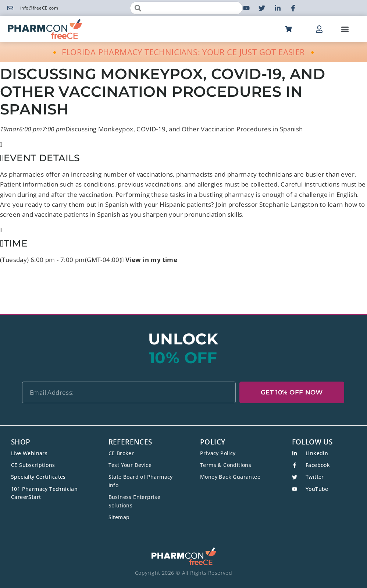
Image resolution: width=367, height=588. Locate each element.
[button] (345, 29)
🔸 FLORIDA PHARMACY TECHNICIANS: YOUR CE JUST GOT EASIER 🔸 (184, 52)
